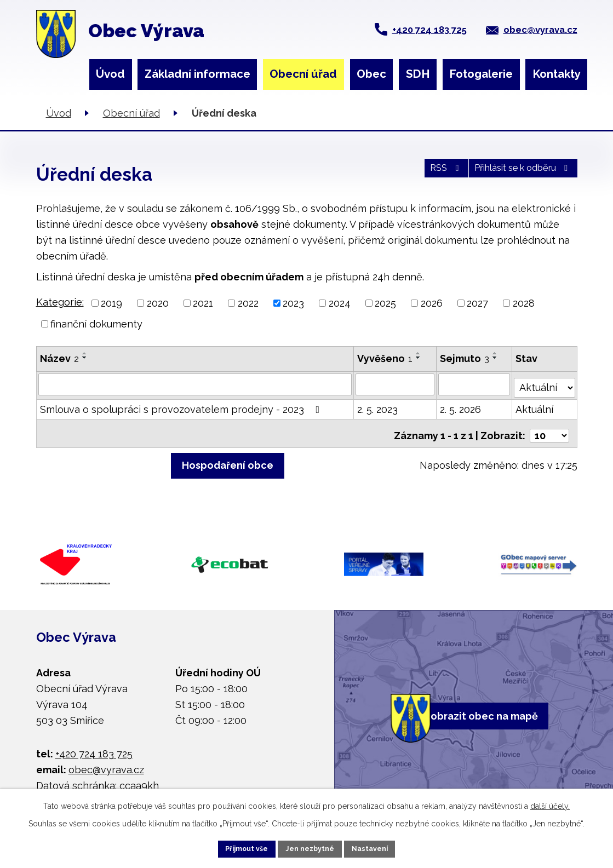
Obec (371, 74)
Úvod (110, 74)
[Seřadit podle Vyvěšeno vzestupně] (419, 353)
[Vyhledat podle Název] (196, 384)
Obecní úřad (303, 74)
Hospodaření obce (228, 459)
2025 (385, 303)
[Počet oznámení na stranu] (549, 428)
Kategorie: (60, 302)
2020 (158, 303)
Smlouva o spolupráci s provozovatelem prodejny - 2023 (182, 406)
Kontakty (557, 74)
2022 (248, 303)
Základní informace (197, 74)
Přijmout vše (231, 847)
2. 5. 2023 (378, 406)
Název (59, 358)
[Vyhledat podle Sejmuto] (475, 384)
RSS (420, 173)
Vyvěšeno (385, 358)
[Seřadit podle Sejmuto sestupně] (496, 358)
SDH (418, 74)
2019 (111, 303)
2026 (432, 303)
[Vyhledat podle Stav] (545, 383)
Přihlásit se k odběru (513, 173)
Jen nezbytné (311, 847)
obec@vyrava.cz (540, 30)
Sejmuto (465, 358)
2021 (203, 303)
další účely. (550, 802)
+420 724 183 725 (429, 30)
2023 (293, 303)
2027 (477, 303)
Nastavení (386, 847)
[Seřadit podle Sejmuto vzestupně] (496, 353)
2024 (340, 303)
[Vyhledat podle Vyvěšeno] (396, 384)
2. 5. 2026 (461, 406)
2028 (524, 303)
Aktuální (535, 406)
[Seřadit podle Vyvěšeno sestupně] (419, 358)
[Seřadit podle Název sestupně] (85, 358)
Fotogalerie (481, 74)
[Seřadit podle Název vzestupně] (85, 353)
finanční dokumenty (96, 324)
